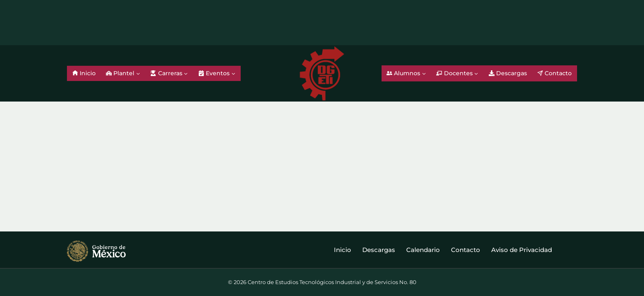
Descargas (508, 73)
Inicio (84, 73)
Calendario (423, 250)
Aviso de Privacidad (522, 250)
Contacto (554, 73)
